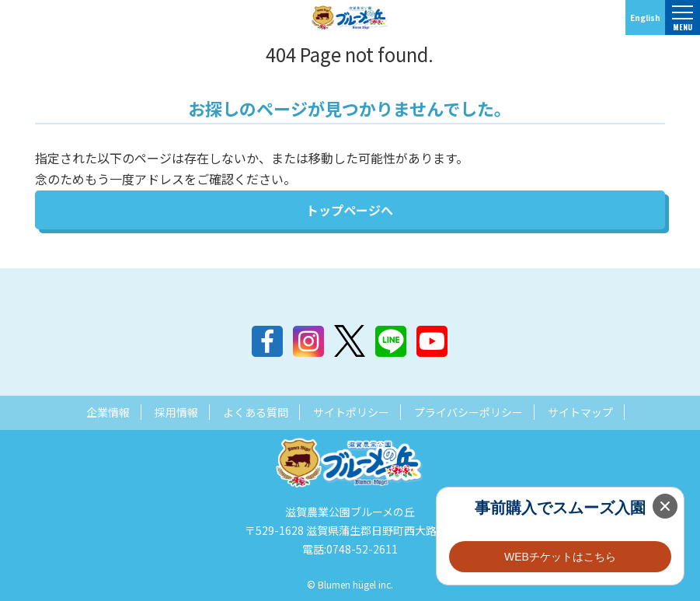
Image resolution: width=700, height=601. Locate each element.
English (645, 17)
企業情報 (108, 412)
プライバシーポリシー (468, 412)
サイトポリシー (351, 412)
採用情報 (176, 412)
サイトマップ (580, 412)
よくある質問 (256, 412)
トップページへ (350, 210)
